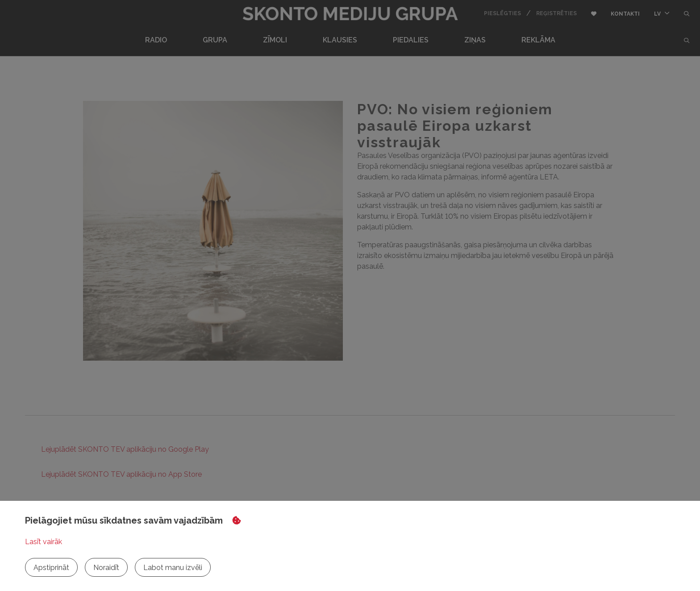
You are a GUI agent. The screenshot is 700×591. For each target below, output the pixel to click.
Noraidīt (106, 568)
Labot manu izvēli (173, 568)
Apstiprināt (51, 568)
